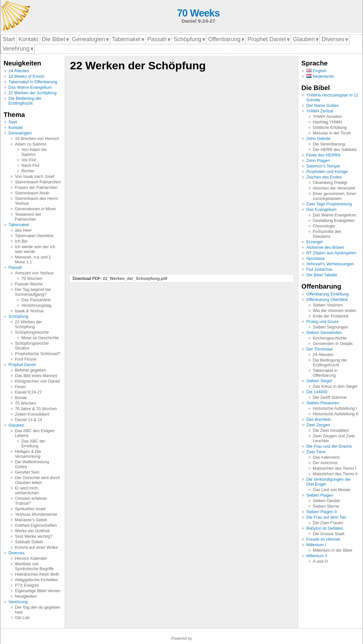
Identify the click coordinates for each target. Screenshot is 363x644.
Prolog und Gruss (322, 322)
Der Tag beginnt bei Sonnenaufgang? (33, 292)
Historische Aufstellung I (335, 408)
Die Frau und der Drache (329, 446)
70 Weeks (198, 13)
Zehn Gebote (318, 138)
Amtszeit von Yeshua (34, 273)
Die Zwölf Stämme (330, 397)
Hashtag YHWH (327, 122)
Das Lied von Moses (332, 490)
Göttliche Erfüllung (330, 127)
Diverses (17, 553)
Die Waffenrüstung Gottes (32, 464)
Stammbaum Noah (32, 193)
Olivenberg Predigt (330, 183)
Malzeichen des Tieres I (334, 468)
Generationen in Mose (35, 209)
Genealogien (20, 133)
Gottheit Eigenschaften (36, 525)
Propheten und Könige (327, 172)
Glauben (16, 425)
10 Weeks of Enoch (26, 76)
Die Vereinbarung (329, 144)
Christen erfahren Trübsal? (31, 501)
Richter (28, 171)
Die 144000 (317, 392)
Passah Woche (29, 284)
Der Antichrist (325, 463)
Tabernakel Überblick (34, 236)
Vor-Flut (29, 160)
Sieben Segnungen (330, 327)
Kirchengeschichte (330, 338)
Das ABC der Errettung (33, 443)
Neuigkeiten (26, 596)
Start (13, 122)
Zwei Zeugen (318, 425)
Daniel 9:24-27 (28, 392)
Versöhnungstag (36, 305)
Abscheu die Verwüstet (334, 188)
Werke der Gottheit (32, 531)
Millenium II (317, 556)
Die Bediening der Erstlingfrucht (25, 101)
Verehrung (18, 602)
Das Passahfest (36, 300)
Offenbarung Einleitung (328, 294)
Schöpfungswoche (32, 332)
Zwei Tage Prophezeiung (329, 204)
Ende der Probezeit (331, 316)
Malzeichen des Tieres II (335, 474)
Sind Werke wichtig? (34, 536)
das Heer (23, 230)
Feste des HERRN (323, 155)
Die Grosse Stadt (328, 534)
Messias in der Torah (332, 133)
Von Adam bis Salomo (34, 152)
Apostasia (315, 258)
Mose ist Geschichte (40, 338)
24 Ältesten (19, 71)
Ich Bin (21, 241)
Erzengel (315, 242)
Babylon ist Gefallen (325, 528)
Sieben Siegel (319, 381)
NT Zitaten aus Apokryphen (331, 253)
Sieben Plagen (320, 495)
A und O (320, 561)
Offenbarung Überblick (327, 299)
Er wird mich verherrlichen (27, 490)
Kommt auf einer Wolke (36, 547)
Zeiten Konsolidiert (32, 414)
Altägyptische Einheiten (36, 580)
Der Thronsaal (319, 349)
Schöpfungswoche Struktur (32, 346)
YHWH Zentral (320, 111)
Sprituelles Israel (30, 509)
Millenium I (316, 545)
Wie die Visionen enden (334, 310)
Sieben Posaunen (323, 403)
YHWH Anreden (327, 116)
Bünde (21, 398)
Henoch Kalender (31, 558)
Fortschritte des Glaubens (327, 234)
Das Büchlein (318, 419)
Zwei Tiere (316, 452)
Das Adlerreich (326, 457)
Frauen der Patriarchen (36, 187)
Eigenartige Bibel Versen (38, 591)
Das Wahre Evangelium (30, 87)
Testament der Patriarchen (28, 217)
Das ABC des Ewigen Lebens (35, 433)
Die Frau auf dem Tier (326, 517)
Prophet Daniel (22, 365)
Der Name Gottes (322, 105)
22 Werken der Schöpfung (32, 93)
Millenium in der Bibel (333, 550)
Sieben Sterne (326, 506)
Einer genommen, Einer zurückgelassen (334, 196)
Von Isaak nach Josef (35, 176)
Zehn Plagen (318, 161)
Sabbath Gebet (29, 542)
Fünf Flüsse (26, 359)
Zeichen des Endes (324, 177)
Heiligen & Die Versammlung (28, 454)
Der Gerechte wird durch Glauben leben (37, 480)
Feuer (20, 387)
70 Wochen (32, 278)
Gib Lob (22, 618)
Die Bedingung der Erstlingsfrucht (330, 362)
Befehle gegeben (31, 370)
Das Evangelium (321, 209)
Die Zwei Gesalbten (331, 430)
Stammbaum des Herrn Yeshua (36, 201)
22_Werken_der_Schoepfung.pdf (135, 278)
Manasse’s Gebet (31, 520)
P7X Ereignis (27, 585)
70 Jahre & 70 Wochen (36, 409)
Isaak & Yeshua (29, 311)
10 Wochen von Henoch (37, 138)
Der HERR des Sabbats (335, 149)
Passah (15, 267)
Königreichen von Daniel (37, 381)
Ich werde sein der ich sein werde (35, 249)
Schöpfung (18, 316)
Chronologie (324, 226)
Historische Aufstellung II (335, 414)
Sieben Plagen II (322, 512)
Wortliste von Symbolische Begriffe (34, 566)
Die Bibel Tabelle (322, 275)
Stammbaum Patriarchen (38, 182)
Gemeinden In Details (333, 344)
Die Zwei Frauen (328, 523)
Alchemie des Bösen (325, 247)
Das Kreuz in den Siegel (335, 386)
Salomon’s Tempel (323, 166)
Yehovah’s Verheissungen (330, 264)
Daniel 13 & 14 (29, 420)
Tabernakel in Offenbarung (33, 82)
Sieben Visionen (328, 305)
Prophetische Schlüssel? (38, 354)
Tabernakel (19, 225)
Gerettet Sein (27, 472)
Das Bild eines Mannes (36, 376)
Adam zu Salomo (31, 144)
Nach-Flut (30, 165)
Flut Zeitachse (319, 269)
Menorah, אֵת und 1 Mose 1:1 (33, 259)
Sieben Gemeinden (324, 333)
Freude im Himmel (323, 539)
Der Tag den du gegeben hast (38, 610)
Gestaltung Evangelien (334, 220)
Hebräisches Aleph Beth (37, 574)
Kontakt (15, 127)
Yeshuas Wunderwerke (36, 514)
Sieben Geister (327, 501)
